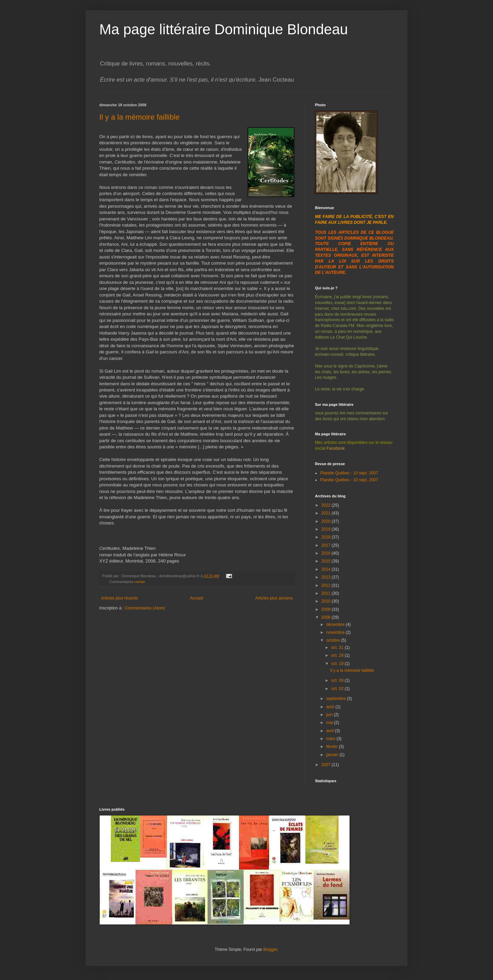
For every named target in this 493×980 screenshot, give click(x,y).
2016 (327, 553)
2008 (327, 617)
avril (331, 731)
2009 (327, 609)
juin (330, 715)
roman (140, 582)
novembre (336, 632)
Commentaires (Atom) (145, 608)
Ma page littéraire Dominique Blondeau (224, 29)
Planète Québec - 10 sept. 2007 (349, 473)
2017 (327, 545)
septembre (337, 699)
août (331, 707)
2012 (327, 585)
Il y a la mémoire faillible (140, 117)
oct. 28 (338, 655)
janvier (333, 755)
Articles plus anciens (274, 598)
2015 (327, 561)
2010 (327, 601)
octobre (334, 640)
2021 (327, 513)
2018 (327, 537)
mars (331, 739)
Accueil (197, 598)
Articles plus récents (119, 598)
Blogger (270, 949)
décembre (336, 625)
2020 (327, 521)
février (333, 747)
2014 (327, 569)
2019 (327, 529)
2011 (327, 593)
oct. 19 (338, 664)
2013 (327, 577)
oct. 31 (338, 648)
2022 (327, 505)
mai (330, 723)
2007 (327, 765)
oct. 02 (338, 689)
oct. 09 (338, 680)
